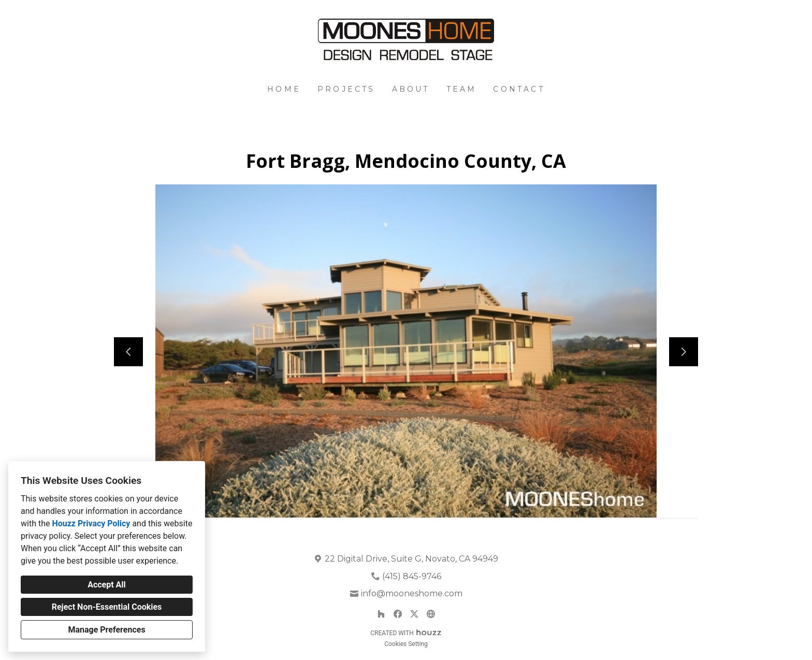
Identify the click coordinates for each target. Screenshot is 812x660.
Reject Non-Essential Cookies (107, 607)
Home (284, 89)
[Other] (431, 614)
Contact (519, 89)
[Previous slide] (128, 352)
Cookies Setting (406, 644)
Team (462, 89)
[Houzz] (381, 614)
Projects (346, 89)
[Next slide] (684, 352)
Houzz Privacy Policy (91, 523)
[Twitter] (414, 614)
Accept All (107, 585)
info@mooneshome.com (412, 593)
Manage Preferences (106, 630)
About (411, 89)
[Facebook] (398, 614)
